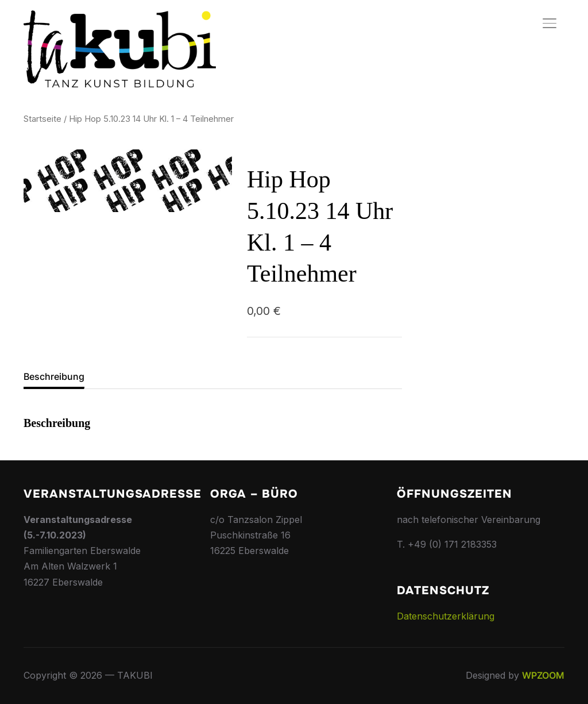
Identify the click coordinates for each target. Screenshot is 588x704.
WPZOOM (543, 675)
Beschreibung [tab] (54, 376)
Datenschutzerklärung (446, 616)
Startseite (42, 119)
